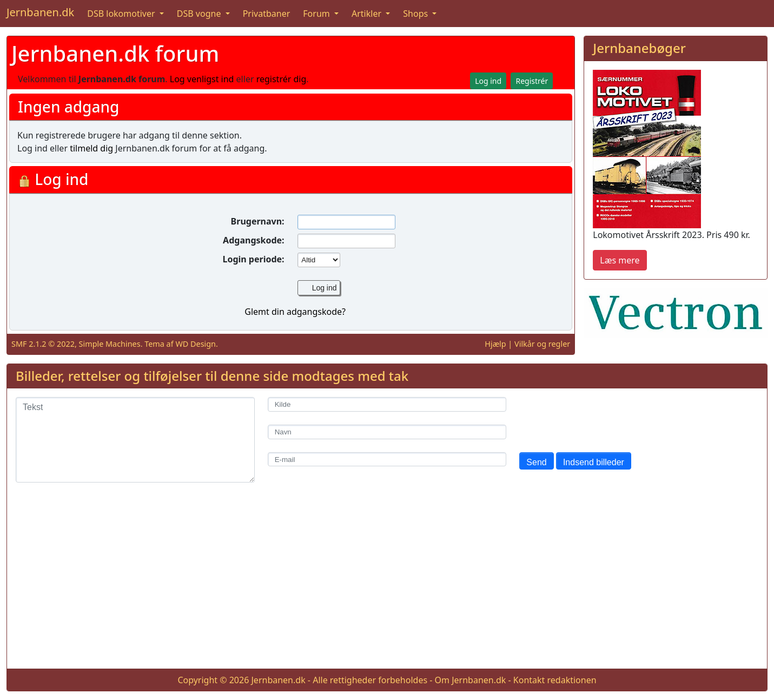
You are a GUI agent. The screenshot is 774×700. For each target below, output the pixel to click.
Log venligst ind (202, 79)
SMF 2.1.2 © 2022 (43, 344)
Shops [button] (416, 14)
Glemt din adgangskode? (295, 312)
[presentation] (601, 418)
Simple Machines (110, 344)
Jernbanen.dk (40, 12)
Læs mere (620, 260)
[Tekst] (135, 440)
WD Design (196, 344)
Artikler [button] (368, 14)
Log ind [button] (488, 81)
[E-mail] (387, 460)
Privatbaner (267, 14)
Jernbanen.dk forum (115, 53)
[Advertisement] (387, 584)
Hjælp (495, 344)
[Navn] (387, 432)
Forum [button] (317, 14)
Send (536, 462)
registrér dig (282, 79)
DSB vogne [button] (200, 14)
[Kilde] (387, 404)
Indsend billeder (594, 462)
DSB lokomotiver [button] (122, 14)
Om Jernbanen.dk (471, 680)
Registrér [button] (532, 81)
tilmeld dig (91, 148)
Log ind (325, 288)
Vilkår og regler (542, 344)
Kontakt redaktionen (555, 680)
